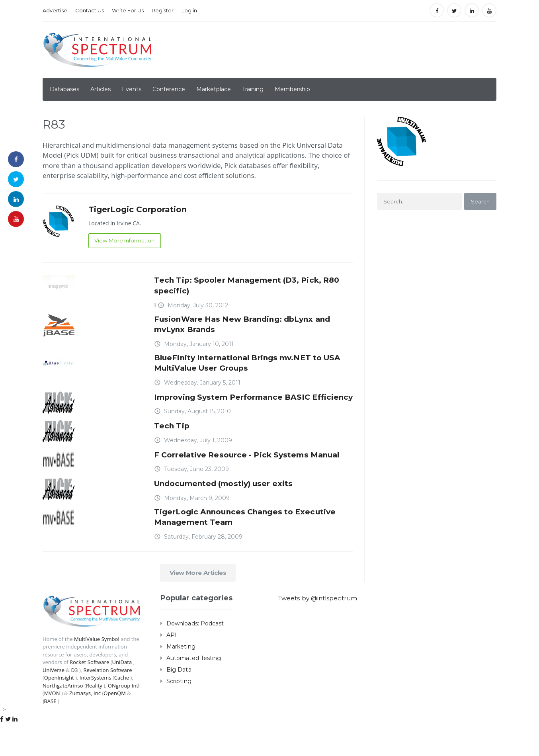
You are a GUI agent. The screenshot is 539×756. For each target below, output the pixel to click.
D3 (74, 702)
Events (132, 89)
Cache (121, 709)
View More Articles (198, 605)
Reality (94, 717)
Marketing (181, 678)
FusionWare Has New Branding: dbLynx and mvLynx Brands (253, 326)
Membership (292, 89)
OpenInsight (59, 709)
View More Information (127, 241)
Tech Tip (174, 442)
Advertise (55, 10)
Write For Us (128, 10)
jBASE (49, 733)
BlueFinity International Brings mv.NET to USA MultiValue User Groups (247, 367)
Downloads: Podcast (195, 655)
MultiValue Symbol (97, 671)
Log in (189, 10)
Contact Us (90, 10)
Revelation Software (107, 702)
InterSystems (95, 709)
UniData (121, 694)
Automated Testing (193, 690)
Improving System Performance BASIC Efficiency (242, 408)
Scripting (179, 713)
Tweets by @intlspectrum (320, 630)
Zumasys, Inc (85, 725)
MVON (52, 725)
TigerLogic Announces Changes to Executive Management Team (232, 548)
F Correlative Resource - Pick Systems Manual (240, 478)
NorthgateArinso (63, 717)
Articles (101, 89)
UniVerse (54, 702)
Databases (64, 89)
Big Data (179, 701)
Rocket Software (89, 694)
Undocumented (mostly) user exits (232, 513)
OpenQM (114, 725)
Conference (169, 89)
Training (253, 89)
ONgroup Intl (123, 717)
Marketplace (214, 89)
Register (163, 10)
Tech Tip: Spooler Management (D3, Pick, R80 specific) (247, 285)
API (172, 667)
